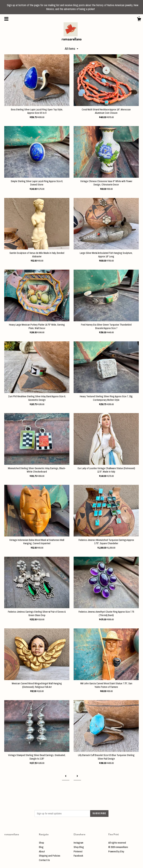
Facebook (78, 856)
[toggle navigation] (6, 19)
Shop (41, 843)
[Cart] (139, 20)
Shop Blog (79, 847)
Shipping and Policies (50, 856)
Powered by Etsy (116, 851)
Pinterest (78, 851)
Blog (41, 847)
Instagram (78, 843)
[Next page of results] (77, 776)
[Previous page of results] (66, 776)
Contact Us (44, 860)
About (42, 851)
